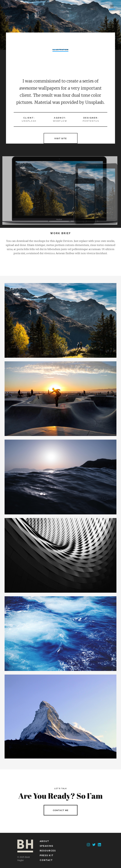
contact (46, 860)
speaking (46, 846)
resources (48, 851)
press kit (47, 855)
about (44, 841)
